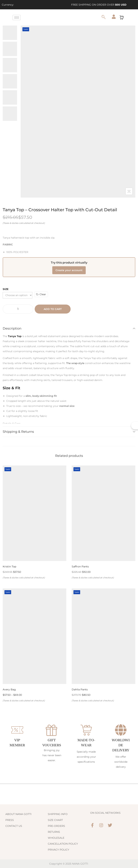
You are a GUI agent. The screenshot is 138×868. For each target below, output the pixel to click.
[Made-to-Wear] (86, 730)
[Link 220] (110, 825)
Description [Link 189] (69, 328)
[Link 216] (69, 844)
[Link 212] (69, 820)
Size (6, 289)
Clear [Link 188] (41, 294)
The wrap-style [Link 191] (75, 363)
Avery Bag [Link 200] (9, 689)
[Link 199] (34, 636)
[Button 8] (129, 191)
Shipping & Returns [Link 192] (69, 432)
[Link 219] (101, 825)
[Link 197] (103, 513)
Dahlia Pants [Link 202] (80, 689)
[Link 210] (27, 826)
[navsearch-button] (103, 17)
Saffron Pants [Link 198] (80, 567)
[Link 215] (69, 838)
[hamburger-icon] (17, 18)
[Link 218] (92, 825)
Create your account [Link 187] (69, 270)
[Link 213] (69, 826)
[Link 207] (23, 794)
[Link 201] (103, 636)
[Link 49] (114, 17)
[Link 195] (34, 513)
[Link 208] (27, 814)
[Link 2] (32, 5)
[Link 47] (58, 17)
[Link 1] (23, 5)
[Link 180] (78, 112)
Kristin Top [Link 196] (9, 567)
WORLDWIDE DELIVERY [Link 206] (121, 745)
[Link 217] (69, 850)
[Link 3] (40, 5)
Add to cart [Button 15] (53, 309)
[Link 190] (15, 336)
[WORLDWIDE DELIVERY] (121, 730)
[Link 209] (27, 820)
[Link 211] (69, 814)
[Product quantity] (18, 309)
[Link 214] (69, 832)
